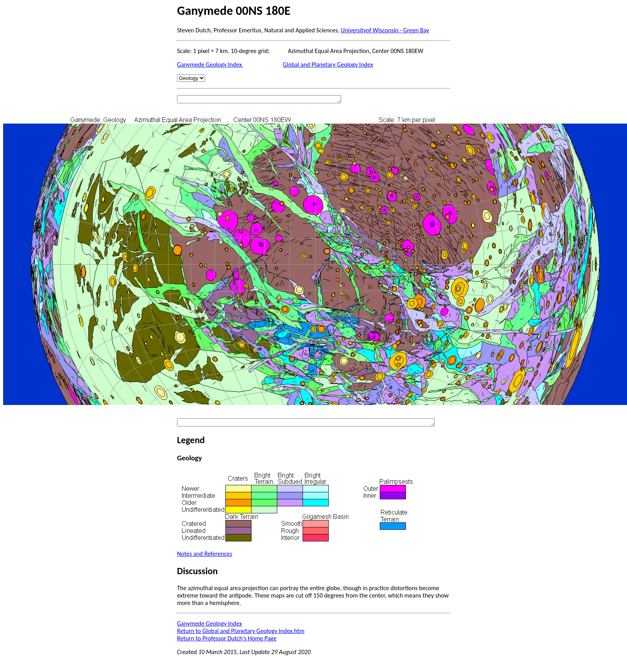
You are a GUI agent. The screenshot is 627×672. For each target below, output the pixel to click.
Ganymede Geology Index (210, 65)
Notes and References (205, 554)
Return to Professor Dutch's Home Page (227, 638)
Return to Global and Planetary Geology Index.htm (241, 631)
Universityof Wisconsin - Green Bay (385, 30)
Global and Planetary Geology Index (328, 65)
